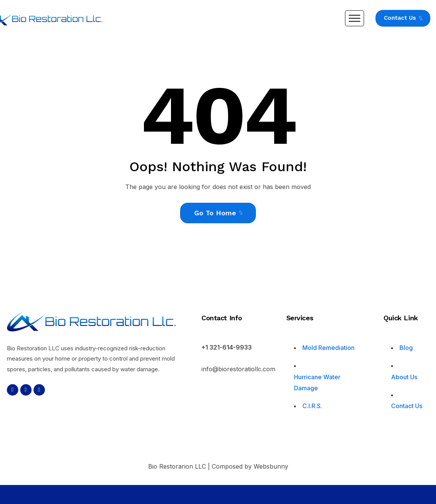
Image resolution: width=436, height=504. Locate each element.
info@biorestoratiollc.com (238, 369)
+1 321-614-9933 (227, 347)
